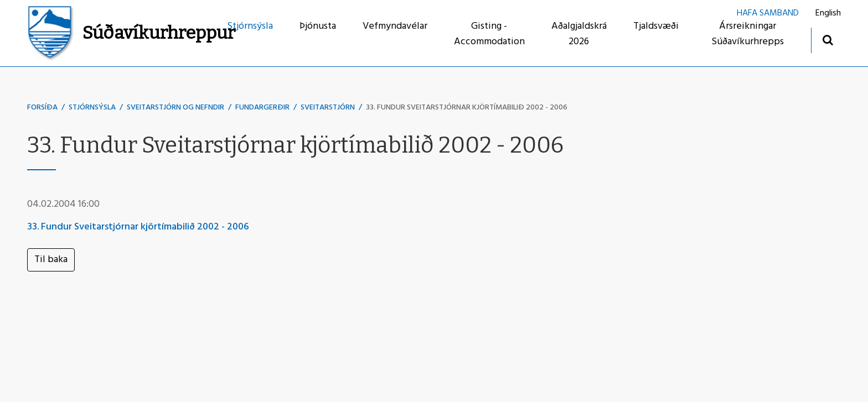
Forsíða (42, 108)
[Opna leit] (827, 40)
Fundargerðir (262, 108)
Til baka (51, 260)
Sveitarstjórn (328, 108)
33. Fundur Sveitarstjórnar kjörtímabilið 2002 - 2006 (467, 108)
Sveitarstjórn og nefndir (175, 108)
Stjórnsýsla (92, 108)
